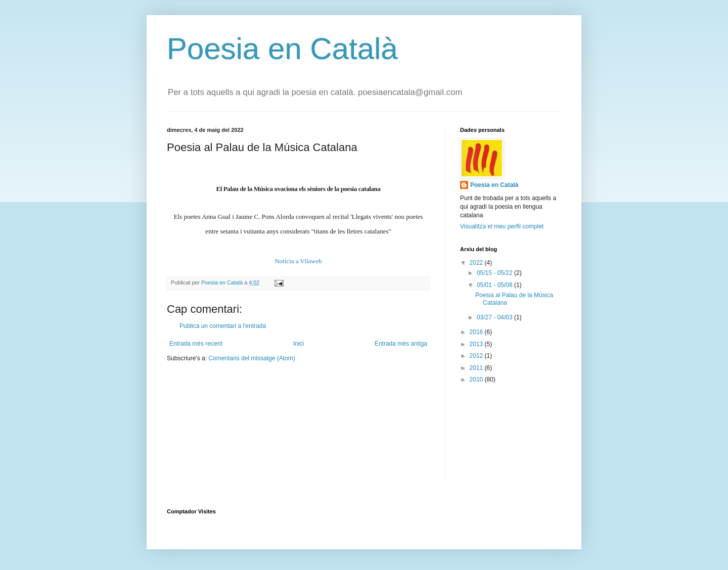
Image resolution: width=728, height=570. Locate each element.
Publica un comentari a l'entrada (223, 326)
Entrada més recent (196, 344)
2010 (477, 379)
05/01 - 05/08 (495, 285)
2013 (477, 344)
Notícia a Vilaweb (298, 261)
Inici (299, 344)
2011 (477, 368)
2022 (477, 263)
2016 (477, 332)
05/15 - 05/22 (495, 273)
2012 (477, 356)
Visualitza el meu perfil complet (502, 226)
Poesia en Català (282, 49)
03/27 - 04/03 (495, 317)
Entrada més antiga (401, 344)
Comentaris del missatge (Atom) (252, 358)
